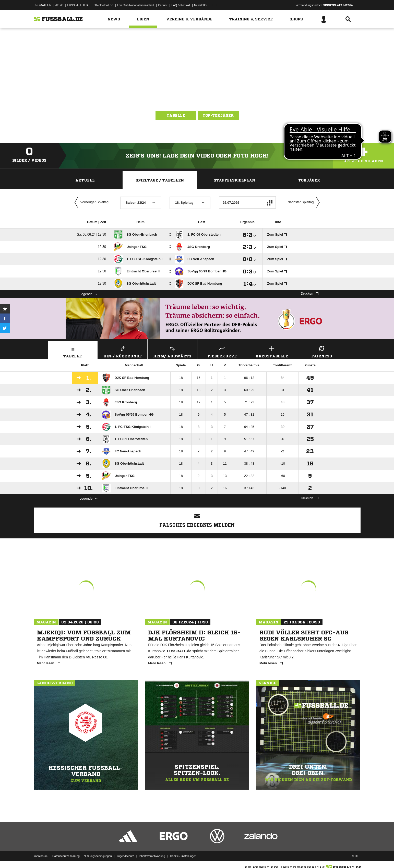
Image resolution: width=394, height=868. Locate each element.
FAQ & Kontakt (181, 5)
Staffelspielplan (234, 180)
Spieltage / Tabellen (160, 180)
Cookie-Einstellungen (183, 856)
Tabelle (176, 115)
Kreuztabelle (272, 351)
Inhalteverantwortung (152, 856)
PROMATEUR (43, 5)
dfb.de (59, 5)
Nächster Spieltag (305, 202)
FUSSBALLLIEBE (78, 5)
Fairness (322, 351)
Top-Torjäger (218, 115)
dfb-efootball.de (103, 5)
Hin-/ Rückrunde (123, 351)
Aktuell (85, 180)
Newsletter (201, 5)
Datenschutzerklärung (66, 856)
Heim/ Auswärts (172, 351)
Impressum (41, 856)
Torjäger (309, 180)
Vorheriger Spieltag (90, 202)
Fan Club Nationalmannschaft (136, 5)
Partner (163, 5)
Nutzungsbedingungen (98, 856)
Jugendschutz (125, 856)
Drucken (309, 293)
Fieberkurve (222, 351)
